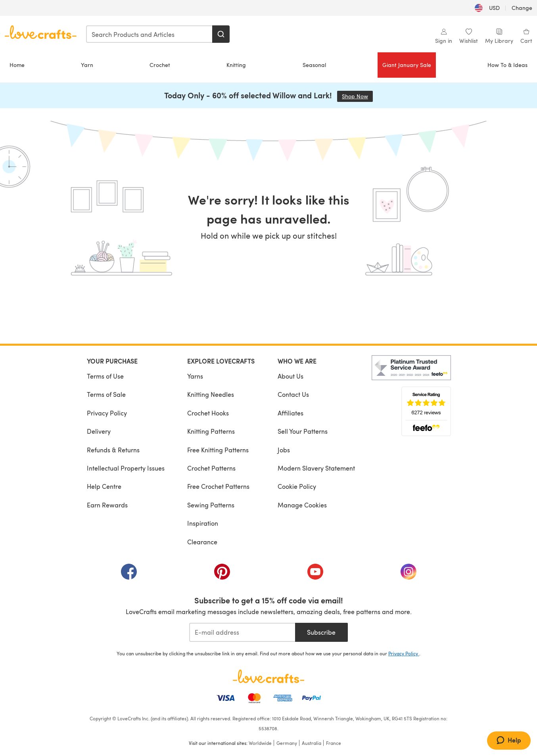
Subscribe (321, 632)
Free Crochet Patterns (218, 486)
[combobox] (150, 34)
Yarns (195, 376)
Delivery (99, 431)
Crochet (160, 65)
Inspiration (203, 523)
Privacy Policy (107, 413)
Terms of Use (105, 376)
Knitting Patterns (211, 431)
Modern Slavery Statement (316, 468)
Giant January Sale (407, 65)
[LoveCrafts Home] (268, 676)
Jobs (284, 450)
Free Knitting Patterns (218, 450)
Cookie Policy (297, 486)
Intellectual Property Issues (126, 468)
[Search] (221, 34)
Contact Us (293, 394)
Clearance (202, 542)
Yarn (87, 65)
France (334, 743)
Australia (312, 743)
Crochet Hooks (208, 413)
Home (17, 65)
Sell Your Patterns (303, 431)
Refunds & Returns (113, 450)
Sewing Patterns (211, 505)
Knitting (236, 65)
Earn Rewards (107, 505)
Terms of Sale (106, 394)
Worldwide (260, 743)
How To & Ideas (507, 65)
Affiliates (291, 413)
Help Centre (104, 486)
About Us (291, 376)
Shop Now (357, 96)
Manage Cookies (302, 505)
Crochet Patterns (211, 468)
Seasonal (314, 65)
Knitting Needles (211, 394)
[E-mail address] (242, 632)
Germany (287, 743)
